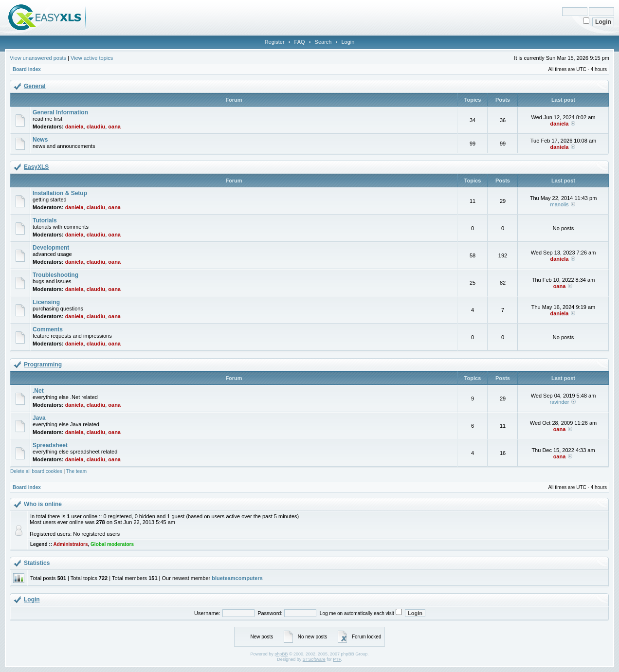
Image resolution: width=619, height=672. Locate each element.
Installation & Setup (60, 193)
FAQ (300, 42)
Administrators (70, 544)
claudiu (96, 127)
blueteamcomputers (237, 578)
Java (39, 418)
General (35, 86)
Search (323, 42)
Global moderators (112, 544)
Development (51, 248)
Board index (27, 69)
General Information (60, 112)
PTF (337, 659)
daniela (74, 127)
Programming (43, 364)
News (40, 140)
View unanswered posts (38, 58)
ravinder (560, 402)
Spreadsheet (50, 445)
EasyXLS (36, 167)
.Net (38, 391)
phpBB (281, 654)
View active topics (92, 58)
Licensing (46, 302)
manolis (560, 204)
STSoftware (314, 659)
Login (348, 42)
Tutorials (45, 220)
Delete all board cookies (36, 471)
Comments (48, 329)
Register (275, 42)
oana (114, 127)
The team (76, 471)
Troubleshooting (55, 275)
